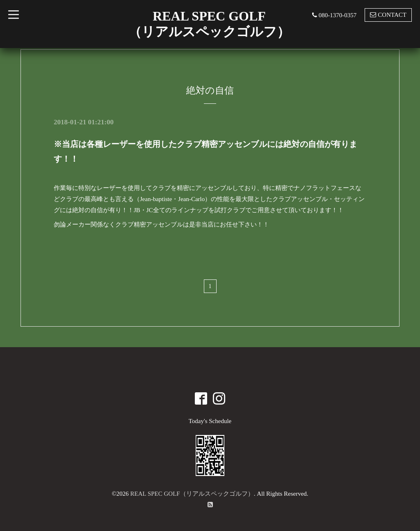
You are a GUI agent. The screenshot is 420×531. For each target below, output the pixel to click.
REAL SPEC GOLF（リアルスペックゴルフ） (192, 494)
